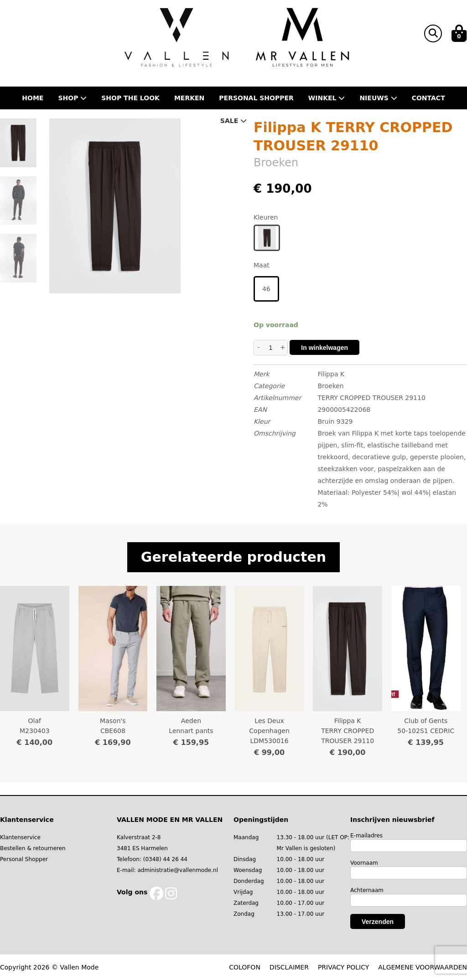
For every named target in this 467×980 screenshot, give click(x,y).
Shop (72, 98)
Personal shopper (256, 98)
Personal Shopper (24, 859)
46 (266, 289)
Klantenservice (20, 837)
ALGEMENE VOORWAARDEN (423, 967)
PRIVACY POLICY (343, 967)
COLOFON (245, 967)
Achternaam (367, 890)
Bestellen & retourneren (33, 848)
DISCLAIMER (289, 967)
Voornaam (364, 863)
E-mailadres (366, 836)
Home (33, 98)
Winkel (327, 98)
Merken (189, 98)
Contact (428, 98)
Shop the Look (130, 98)
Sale (233, 121)
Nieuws (378, 98)
